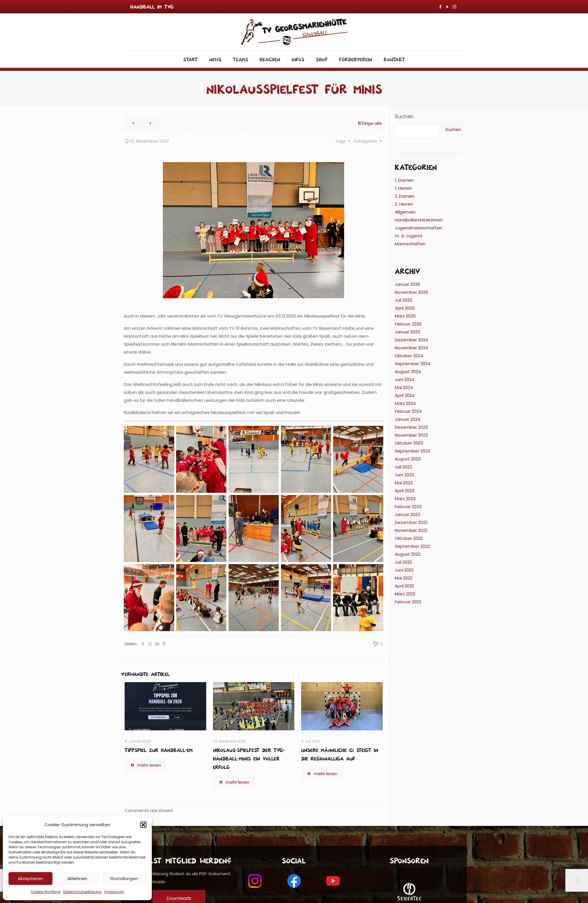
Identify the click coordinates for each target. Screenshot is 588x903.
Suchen (404, 117)
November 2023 (411, 435)
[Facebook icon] (440, 7)
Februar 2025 (408, 324)
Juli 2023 (403, 467)
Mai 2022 (404, 578)
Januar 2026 (407, 284)
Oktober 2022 (409, 538)
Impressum (114, 892)
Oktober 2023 (409, 443)
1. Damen (404, 180)
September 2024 (413, 364)
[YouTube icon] (447, 7)
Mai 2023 (404, 483)
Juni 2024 (404, 379)
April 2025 (405, 308)
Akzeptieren (30, 878)
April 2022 (404, 586)
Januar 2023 (407, 514)
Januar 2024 (408, 419)
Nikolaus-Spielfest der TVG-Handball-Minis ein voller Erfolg (249, 758)
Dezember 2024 (411, 340)
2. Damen (405, 196)
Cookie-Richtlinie (46, 892)
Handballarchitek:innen (419, 220)
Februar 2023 (408, 507)
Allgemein (405, 212)
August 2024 (408, 372)
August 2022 (408, 554)
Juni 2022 (404, 570)
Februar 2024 (408, 411)
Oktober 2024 (409, 356)
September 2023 (412, 451)
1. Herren (403, 188)
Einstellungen (124, 878)
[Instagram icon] (454, 7)
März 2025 (405, 316)
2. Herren (404, 204)
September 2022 (412, 546)
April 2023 (405, 491)
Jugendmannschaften (418, 228)
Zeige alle (369, 123)
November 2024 (411, 348)
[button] (143, 825)
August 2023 (408, 459)
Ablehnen (77, 878)
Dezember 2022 (411, 522)
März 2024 (405, 403)
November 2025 (411, 292)
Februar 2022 (408, 602)
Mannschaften (410, 244)
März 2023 (405, 499)
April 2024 (405, 395)
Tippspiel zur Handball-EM (159, 750)
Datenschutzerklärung (82, 892)
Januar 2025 (408, 332)
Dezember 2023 (411, 427)
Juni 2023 (404, 475)
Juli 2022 (403, 562)
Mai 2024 (404, 387)
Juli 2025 (404, 300)
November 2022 (411, 530)
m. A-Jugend (408, 236)
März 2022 (405, 594)
